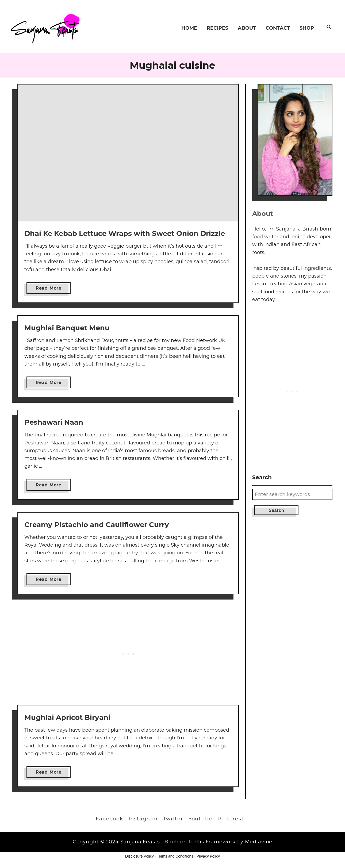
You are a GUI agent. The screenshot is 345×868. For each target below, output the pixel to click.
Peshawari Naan (54, 422)
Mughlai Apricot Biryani (67, 717)
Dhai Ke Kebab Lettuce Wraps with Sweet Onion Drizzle (125, 233)
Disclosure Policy (139, 856)
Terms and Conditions (175, 856)
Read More (51, 289)
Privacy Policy (208, 856)
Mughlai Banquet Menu (67, 328)
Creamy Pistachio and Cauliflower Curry (97, 525)
